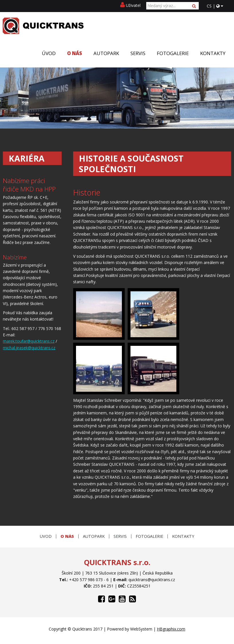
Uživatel (130, 5)
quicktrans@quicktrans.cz (152, 580)
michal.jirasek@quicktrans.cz (29, 348)
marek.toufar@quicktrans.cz (29, 341)
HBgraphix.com (171, 629)
